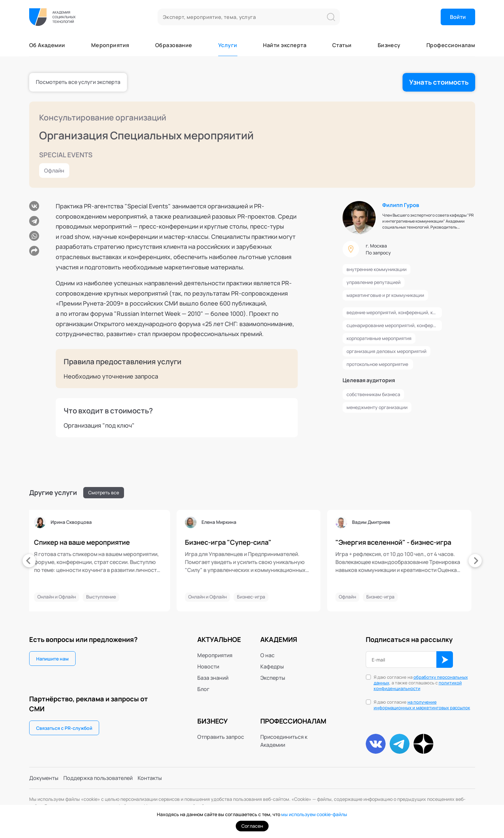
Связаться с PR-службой (64, 728)
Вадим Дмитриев (315, 522)
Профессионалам (451, 45)
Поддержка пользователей (98, 778)
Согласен (252, 826)
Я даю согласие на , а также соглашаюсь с (421, 683)
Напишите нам (52, 659)
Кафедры (272, 666)
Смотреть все (104, 492)
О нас (267, 655)
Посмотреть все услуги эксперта (78, 82)
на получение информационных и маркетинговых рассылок (422, 705)
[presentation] (29, 561)
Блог (203, 689)
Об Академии (47, 45)
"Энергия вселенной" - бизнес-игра (337, 542)
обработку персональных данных (421, 680)
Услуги (228, 45)
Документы (44, 778)
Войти (458, 17)
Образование (174, 45)
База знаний (213, 678)
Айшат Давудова (465, 522)
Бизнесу (389, 45)
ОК (445, 660)
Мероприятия (110, 45)
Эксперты (273, 678)
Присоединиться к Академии (284, 741)
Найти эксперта (285, 45)
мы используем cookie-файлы (314, 814)
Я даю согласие (422, 705)
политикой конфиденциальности (418, 686)
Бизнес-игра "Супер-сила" (172, 542)
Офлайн (54, 171)
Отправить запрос (221, 737)
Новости (208, 666)
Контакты (150, 778)
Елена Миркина (162, 522)
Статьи (342, 45)
